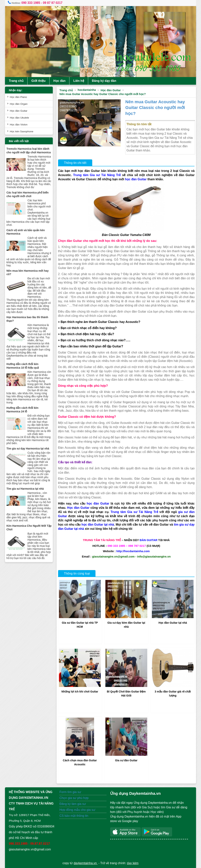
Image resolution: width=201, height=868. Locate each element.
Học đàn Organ (19, 104)
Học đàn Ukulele (19, 118)
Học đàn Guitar (111, 90)
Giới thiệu (38, 81)
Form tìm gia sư (70, 792)
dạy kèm (133, 863)
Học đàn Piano (18, 97)
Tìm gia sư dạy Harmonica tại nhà (28, 449)
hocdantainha (87, 90)
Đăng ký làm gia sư (73, 804)
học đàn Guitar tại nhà (98, 525)
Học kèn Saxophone (22, 131)
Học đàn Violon (19, 125)
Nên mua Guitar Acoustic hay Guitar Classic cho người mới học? (103, 94)
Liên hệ (79, 81)
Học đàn (59, 81)
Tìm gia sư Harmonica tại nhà (25, 489)
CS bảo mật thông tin (74, 816)
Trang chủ (16, 81)
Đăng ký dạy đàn (104, 81)
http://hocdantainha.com (133, 551)
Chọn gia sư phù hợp (74, 798)
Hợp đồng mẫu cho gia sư (77, 810)
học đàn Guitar (136, 179)
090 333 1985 (31, 3)
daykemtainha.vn (86, 863)
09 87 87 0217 (53, 3)
